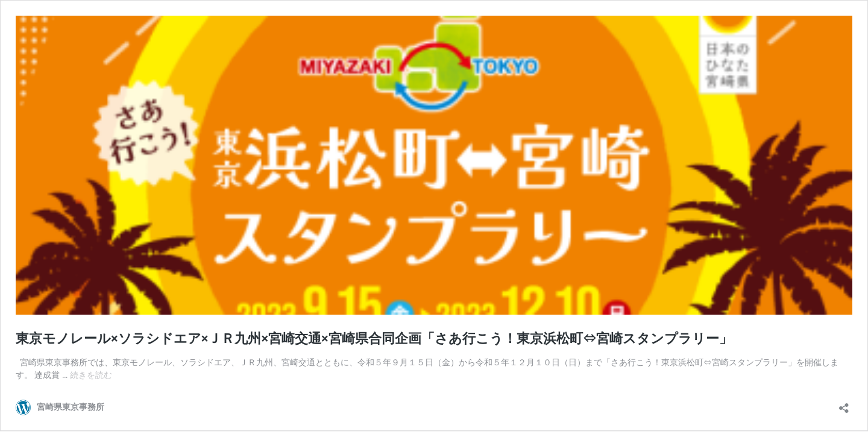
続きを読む (91, 375)
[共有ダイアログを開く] (844, 404)
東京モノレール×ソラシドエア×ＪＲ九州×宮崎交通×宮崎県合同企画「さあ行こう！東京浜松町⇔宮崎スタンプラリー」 (374, 338)
